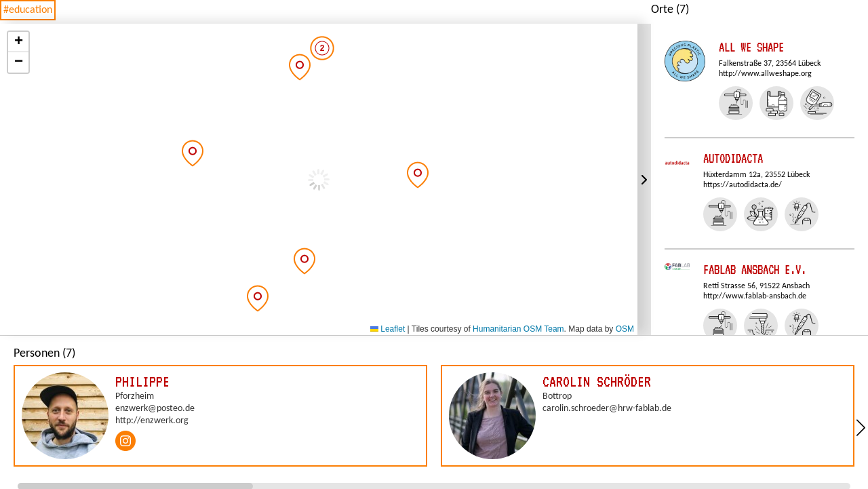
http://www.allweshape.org (765, 74)
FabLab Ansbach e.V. (755, 270)
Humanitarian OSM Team (518, 329)
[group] (220, 416)
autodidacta (733, 158)
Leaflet (388, 329)
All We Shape (751, 47)
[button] (193, 153)
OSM (625, 329)
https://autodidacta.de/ (743, 185)
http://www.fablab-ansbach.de (755, 296)
